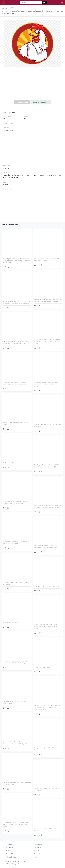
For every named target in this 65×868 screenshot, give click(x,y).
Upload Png (38, 848)
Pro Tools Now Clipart (9, 463)
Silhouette (38, 854)
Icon (36, 857)
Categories (38, 845)
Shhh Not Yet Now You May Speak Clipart (47, 586)
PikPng (5, 8)
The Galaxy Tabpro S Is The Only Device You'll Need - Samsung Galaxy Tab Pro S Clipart (47, 384)
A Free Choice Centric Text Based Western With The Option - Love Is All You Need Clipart (16, 825)
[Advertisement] (32, 85)
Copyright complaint (41, 102)
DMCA (8, 851)
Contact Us (10, 848)
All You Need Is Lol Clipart (42, 667)
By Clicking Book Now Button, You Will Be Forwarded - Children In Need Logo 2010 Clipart (47, 342)
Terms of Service (12, 854)
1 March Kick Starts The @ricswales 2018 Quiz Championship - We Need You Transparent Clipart (47, 708)
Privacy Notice (11, 857)
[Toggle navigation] (62, 3)
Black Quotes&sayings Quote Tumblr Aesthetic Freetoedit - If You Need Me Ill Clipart (47, 627)
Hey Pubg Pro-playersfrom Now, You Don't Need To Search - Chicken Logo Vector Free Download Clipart (16, 261)
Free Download (22, 102)
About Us (9, 845)
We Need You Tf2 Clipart (10, 623)
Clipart (36, 851)
